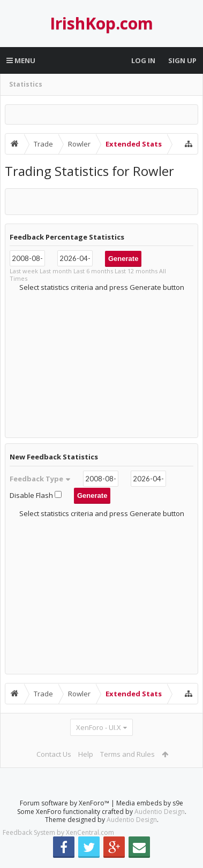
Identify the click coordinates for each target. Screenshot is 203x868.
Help (86, 754)
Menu (21, 60)
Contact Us (54, 754)
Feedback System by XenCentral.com (58, 841)
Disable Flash (36, 495)
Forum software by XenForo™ (65, 812)
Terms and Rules (127, 754)
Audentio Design (160, 820)
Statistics (26, 84)
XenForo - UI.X (99, 727)
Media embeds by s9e (150, 812)
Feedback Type (40, 479)
